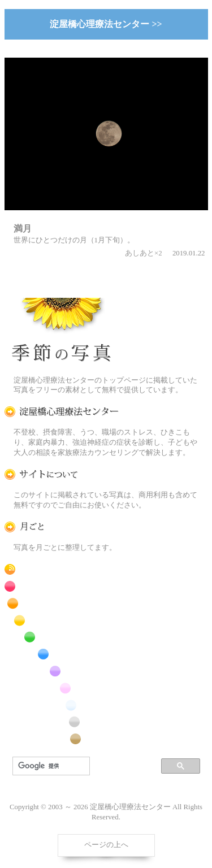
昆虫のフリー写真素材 (62, 722)
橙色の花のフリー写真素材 (62, 603)
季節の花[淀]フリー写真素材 (62, 332)
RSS (62, 569)
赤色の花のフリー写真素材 (62, 586)
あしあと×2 (144, 253)
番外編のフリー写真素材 (62, 739)
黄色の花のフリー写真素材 (62, 620)
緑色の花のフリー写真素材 (62, 637)
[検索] (50, 766)
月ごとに (62, 527)
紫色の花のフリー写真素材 (62, 671)
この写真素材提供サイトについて (62, 474)
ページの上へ (106, 845)
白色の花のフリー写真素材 (62, 705)
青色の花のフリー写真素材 (62, 654)
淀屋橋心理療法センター (62, 412)
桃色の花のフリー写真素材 (62, 688)
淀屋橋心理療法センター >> (106, 24)
